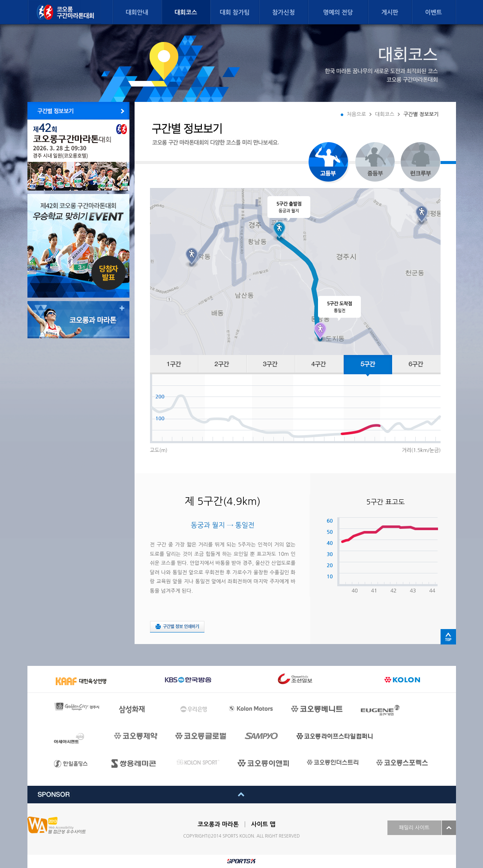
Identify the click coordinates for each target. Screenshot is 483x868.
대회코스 (186, 12)
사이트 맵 (263, 824)
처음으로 (356, 114)
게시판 (390, 12)
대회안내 (137, 12)
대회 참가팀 (235, 12)
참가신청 (283, 12)
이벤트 (433, 12)
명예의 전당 (338, 12)
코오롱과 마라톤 (218, 824)
